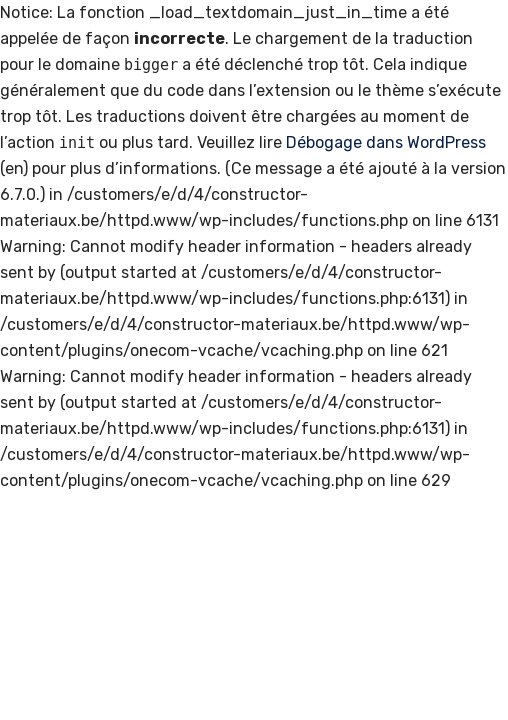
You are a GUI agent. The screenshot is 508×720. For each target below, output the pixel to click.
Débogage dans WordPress (386, 142)
